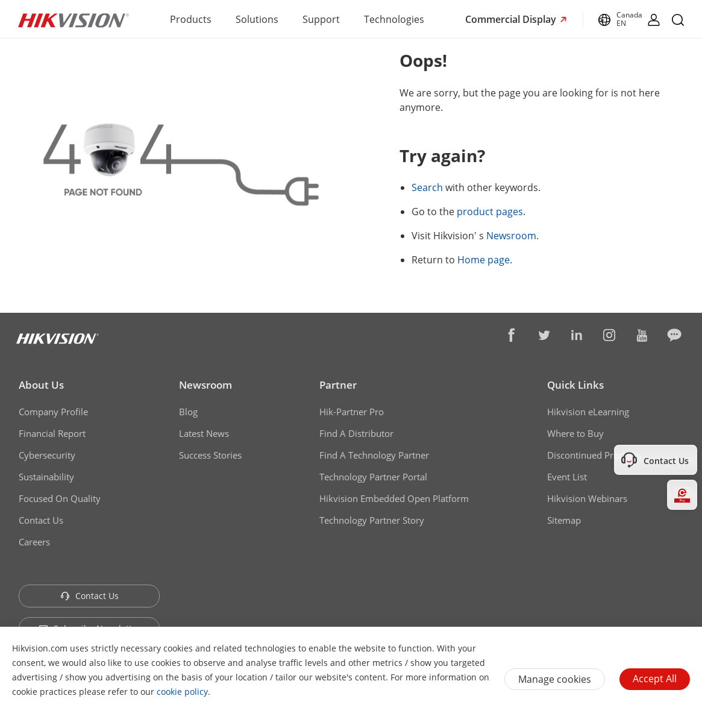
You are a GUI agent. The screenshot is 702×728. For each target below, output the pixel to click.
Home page (484, 260)
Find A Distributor (356, 433)
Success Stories (210, 455)
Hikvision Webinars (587, 498)
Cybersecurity (47, 455)
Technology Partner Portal (373, 477)
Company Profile (53, 412)
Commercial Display (512, 19)
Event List (567, 477)
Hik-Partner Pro (352, 412)
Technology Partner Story (372, 520)
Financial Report (52, 433)
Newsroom (511, 236)
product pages (490, 212)
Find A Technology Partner (374, 455)
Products (191, 19)
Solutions (257, 19)
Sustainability (46, 477)
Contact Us (41, 520)
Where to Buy (575, 433)
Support (321, 19)
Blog (188, 412)
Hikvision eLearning (588, 412)
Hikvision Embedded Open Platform (394, 498)
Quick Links (575, 385)
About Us (41, 385)
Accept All (655, 679)
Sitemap (564, 520)
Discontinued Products (594, 455)
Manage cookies (555, 679)
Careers (34, 542)
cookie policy (182, 692)
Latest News (204, 433)
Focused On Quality (60, 498)
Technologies (394, 19)
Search (427, 187)
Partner (338, 385)
